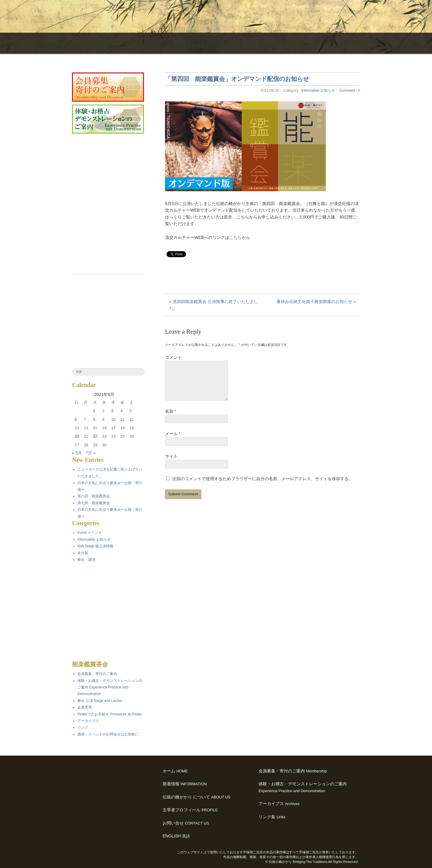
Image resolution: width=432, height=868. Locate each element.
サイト (171, 463)
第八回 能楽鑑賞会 (94, 496)
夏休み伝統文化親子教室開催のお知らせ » (316, 302)
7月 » (90, 453)
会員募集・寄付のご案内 (293, 771)
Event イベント (90, 533)
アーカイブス (279, 804)
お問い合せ (186, 823)
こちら (235, 237)
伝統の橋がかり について (196, 797)
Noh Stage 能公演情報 (95, 546)
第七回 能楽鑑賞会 (94, 503)
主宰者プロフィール (190, 810)
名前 (171, 418)
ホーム (175, 771)
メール (173, 441)
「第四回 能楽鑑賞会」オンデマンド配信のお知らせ (237, 79)
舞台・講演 (86, 560)
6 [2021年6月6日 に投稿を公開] (76, 419)
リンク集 (272, 817)
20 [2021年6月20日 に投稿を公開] (77, 436)
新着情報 (185, 784)
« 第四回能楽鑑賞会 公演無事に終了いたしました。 (214, 305)
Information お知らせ (318, 91)
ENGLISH (176, 836)
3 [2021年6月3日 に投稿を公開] (112, 411)
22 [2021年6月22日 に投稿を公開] (95, 436)
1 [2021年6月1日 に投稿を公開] (94, 411)
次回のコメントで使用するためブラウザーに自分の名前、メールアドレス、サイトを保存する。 (262, 486)
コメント (173, 357)
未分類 (83, 553)
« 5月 (77, 453)
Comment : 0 (350, 91)
